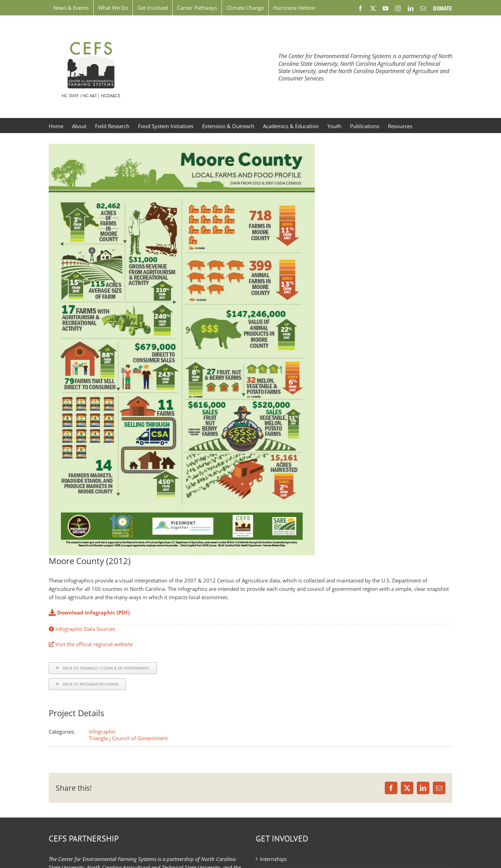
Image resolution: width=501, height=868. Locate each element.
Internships (273, 859)
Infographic (102, 732)
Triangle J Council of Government (128, 738)
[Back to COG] (103, 668)
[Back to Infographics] (87, 684)
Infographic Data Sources (82, 629)
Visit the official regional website (91, 644)
